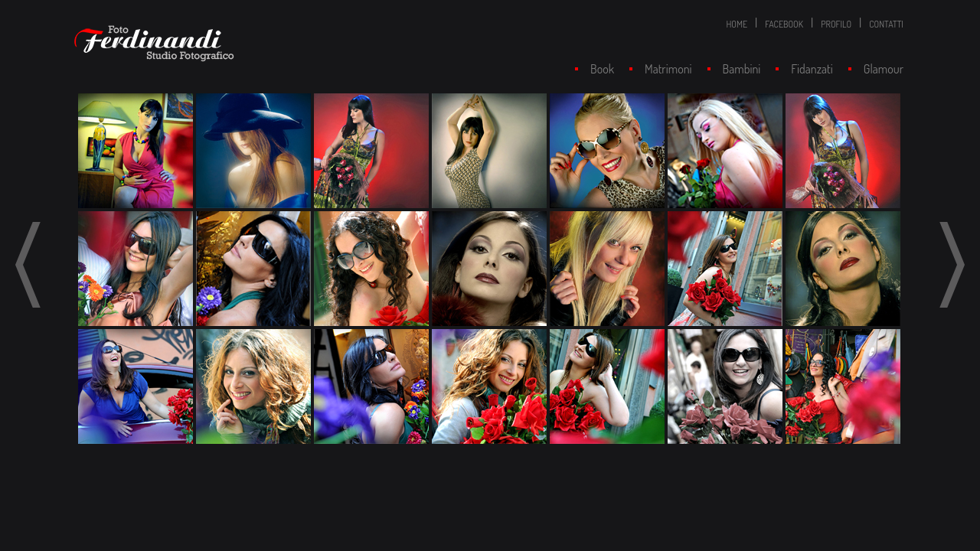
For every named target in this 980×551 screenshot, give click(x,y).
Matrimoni (668, 69)
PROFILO (836, 24)
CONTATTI (886, 24)
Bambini (742, 69)
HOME (737, 24)
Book (602, 69)
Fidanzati (812, 69)
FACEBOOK (784, 24)
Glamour (884, 69)
